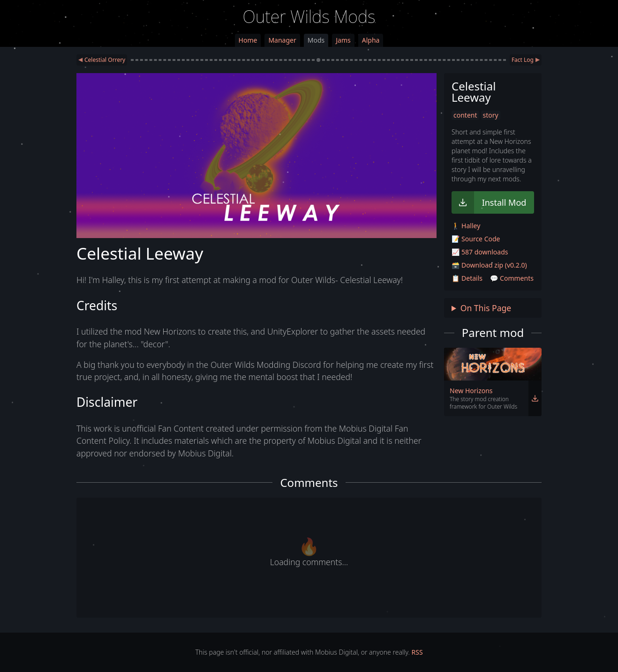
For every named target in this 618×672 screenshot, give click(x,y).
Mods (316, 40)
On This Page (486, 308)
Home (248, 40)
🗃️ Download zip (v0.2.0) (489, 265)
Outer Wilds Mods (309, 17)
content (465, 115)
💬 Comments (512, 278)
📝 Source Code (476, 239)
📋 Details (467, 278)
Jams (343, 40)
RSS (417, 652)
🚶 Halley (466, 226)
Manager (282, 40)
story (491, 115)
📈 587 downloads (480, 252)
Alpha (371, 40)
